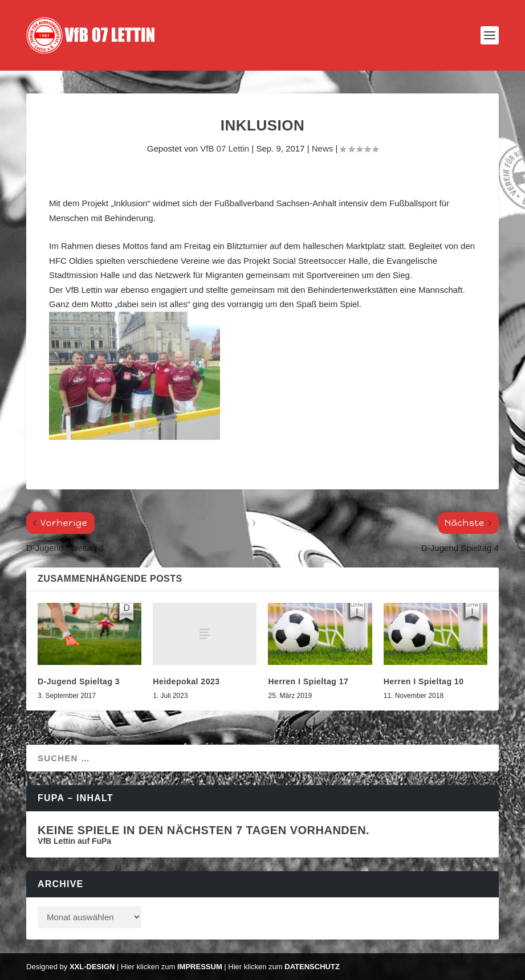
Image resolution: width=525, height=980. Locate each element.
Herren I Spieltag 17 (308, 681)
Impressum (200, 967)
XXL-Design (92, 967)
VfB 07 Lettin (225, 148)
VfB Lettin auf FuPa (74, 841)
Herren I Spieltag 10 (424, 681)
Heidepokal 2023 (186, 681)
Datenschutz (312, 967)
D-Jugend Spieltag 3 (79, 681)
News (323, 148)
